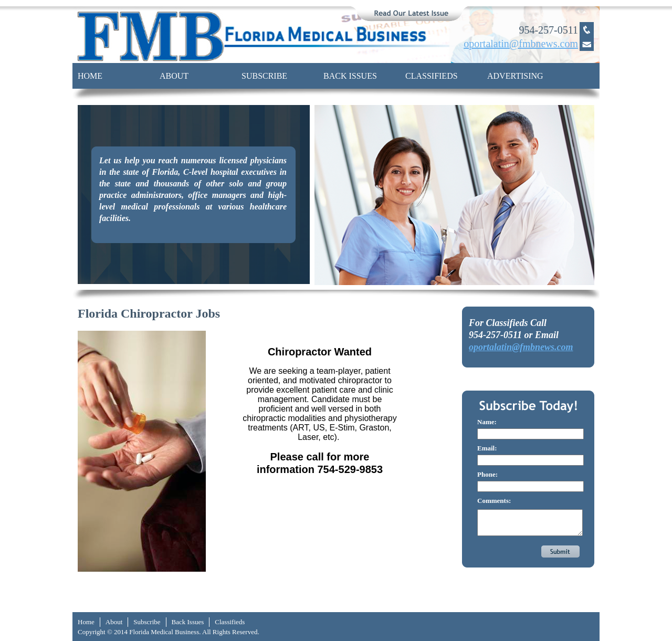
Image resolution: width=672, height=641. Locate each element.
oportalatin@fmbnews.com (521, 347)
